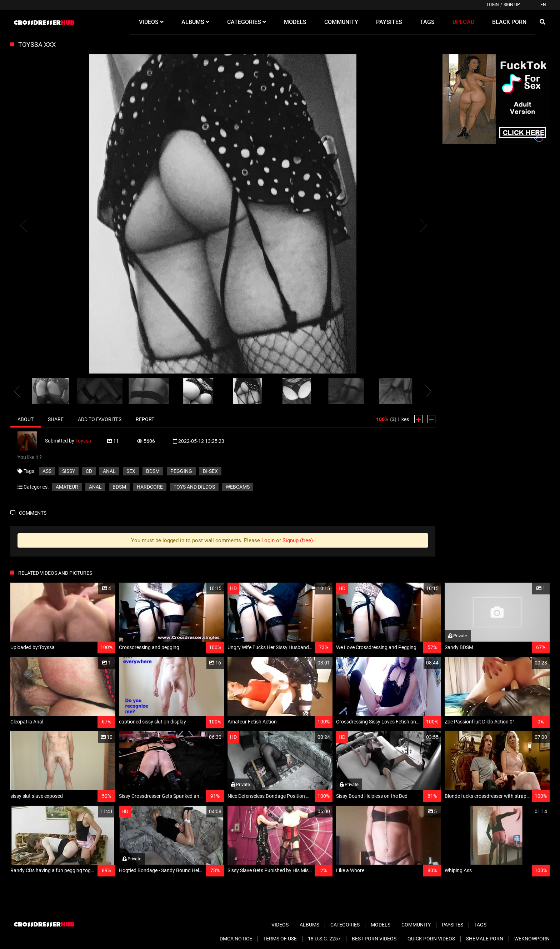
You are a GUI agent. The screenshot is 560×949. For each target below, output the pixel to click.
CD (89, 471)
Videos (280, 925)
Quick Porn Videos (431, 939)
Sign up (512, 5)
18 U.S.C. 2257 (324, 939)
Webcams (238, 487)
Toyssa (83, 441)
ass (47, 471)
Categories (345, 925)
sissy (69, 471)
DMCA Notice (236, 939)
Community (416, 925)
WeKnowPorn (532, 939)
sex (131, 471)
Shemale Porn (485, 939)
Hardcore (150, 487)
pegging (181, 471)
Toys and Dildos (194, 487)
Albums (309, 925)
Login (493, 5)
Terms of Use (280, 939)
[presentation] (17, 391)
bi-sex (210, 471)
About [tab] (26, 419)
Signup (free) (298, 540)
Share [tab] (56, 419)
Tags (480, 925)
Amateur (67, 487)
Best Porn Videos (374, 939)
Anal (95, 487)
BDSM (153, 471)
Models (381, 925)
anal (109, 471)
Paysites (452, 925)
